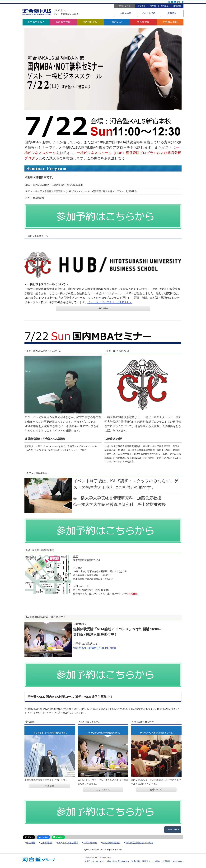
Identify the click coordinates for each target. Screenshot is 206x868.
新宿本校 (141, 6)
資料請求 (172, 13)
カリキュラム (103, 790)
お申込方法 (126, 13)
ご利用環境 (46, 843)
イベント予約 (149, 13)
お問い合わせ (125, 6)
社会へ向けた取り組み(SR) (118, 861)
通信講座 (177, 6)
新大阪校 (165, 6)
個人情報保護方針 (111, 843)
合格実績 (50, 786)
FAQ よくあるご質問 (68, 843)
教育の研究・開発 (139, 861)
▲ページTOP (173, 830)
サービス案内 (154, 861)
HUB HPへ (103, 308)
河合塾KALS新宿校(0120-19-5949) (95, 648)
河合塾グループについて (95, 861)
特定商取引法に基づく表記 (139, 843)
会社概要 (31, 843)
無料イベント (156, 790)
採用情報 (166, 861)
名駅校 (153, 6)
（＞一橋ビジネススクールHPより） (110, 302)
